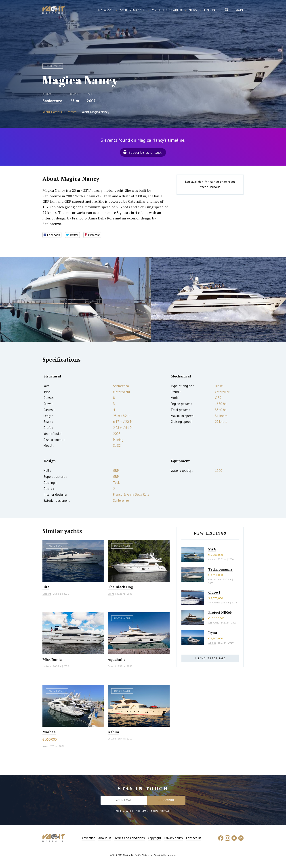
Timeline (210, 10)
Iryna (213, 632)
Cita (46, 587)
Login (239, 10)
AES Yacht (213, 623)
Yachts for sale (132, 10)
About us (105, 838)
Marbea (49, 732)
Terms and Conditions (130, 838)
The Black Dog (120, 587)
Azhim (113, 732)
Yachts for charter (167, 10)
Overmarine (215, 579)
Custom (112, 739)
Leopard (47, 594)
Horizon (47, 666)
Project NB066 (220, 612)
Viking (111, 594)
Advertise (88, 838)
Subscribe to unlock (145, 152)
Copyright (155, 838)
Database (106, 10)
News (193, 10)
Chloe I (214, 592)
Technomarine (220, 569)
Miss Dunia (52, 659)
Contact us (194, 838)
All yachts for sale (210, 658)
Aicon (45, 746)
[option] (76, 299)
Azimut (212, 559)
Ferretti (112, 666)
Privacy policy (174, 838)
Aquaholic (117, 659)
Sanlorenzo (52, 101)
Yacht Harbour (54, 11)
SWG (212, 549)
